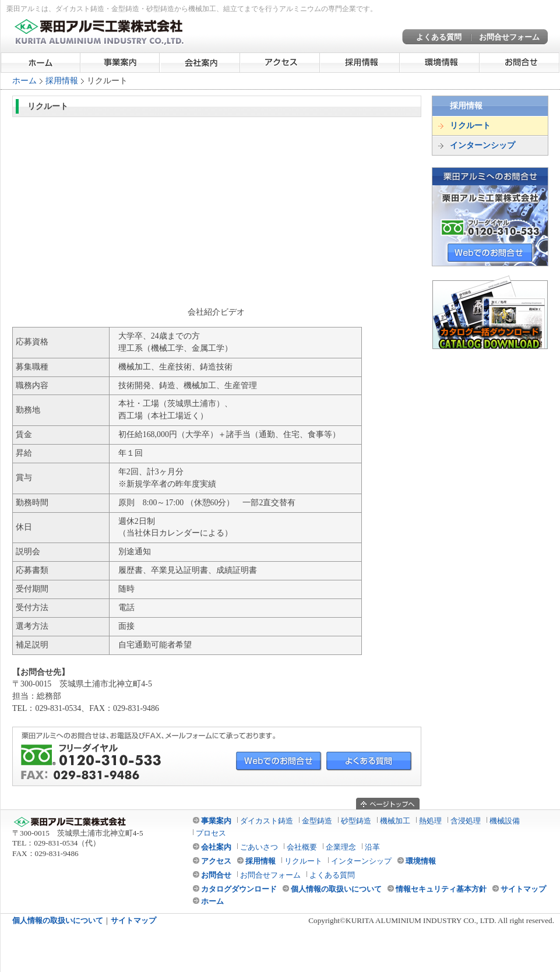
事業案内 (120, 63)
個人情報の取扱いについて (336, 889)
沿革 (372, 847)
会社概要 (302, 847)
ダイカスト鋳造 (267, 821)
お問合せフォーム (509, 37)
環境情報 (440, 63)
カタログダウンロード (239, 889)
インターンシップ (482, 145)
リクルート (470, 126)
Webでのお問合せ (279, 761)
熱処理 (430, 821)
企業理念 (341, 847)
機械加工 (395, 821)
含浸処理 (466, 821)
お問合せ (520, 63)
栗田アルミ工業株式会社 (100, 32)
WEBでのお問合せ (490, 253)
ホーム (40, 63)
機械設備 (505, 821)
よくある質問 (439, 37)
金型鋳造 (317, 821)
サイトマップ (523, 889)
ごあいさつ (259, 847)
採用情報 (360, 63)
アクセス (280, 63)
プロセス (211, 833)
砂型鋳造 (356, 821)
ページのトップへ (388, 804)
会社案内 (200, 63)
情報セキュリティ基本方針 (441, 889)
